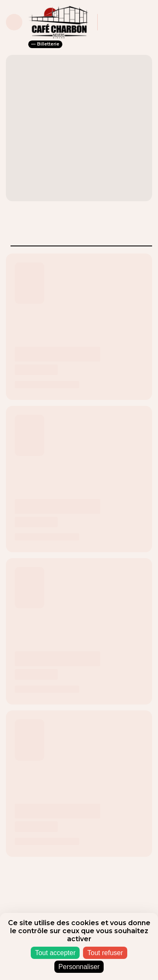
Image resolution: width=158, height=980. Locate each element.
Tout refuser (105, 953)
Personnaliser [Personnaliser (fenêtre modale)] (79, 967)
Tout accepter (55, 953)
